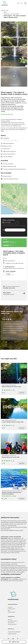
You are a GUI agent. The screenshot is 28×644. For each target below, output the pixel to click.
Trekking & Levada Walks (11, 14)
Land (5, 12)
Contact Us (10, 607)
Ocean (3, 491)
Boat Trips (21, 491)
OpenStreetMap (18, 214)
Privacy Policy (11, 623)
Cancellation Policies (12, 621)
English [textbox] (8, 274)
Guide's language (9, 271)
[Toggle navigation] (25, 3)
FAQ (9, 610)
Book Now (22, 393)
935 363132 (18, 632)
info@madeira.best (12, 634)
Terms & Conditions (12, 624)
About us (10, 619)
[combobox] (8, 274)
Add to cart (14, 642)
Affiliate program (12, 612)
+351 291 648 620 (11, 632)
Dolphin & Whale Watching (11, 491)
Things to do (5, 11)
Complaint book (11, 609)
